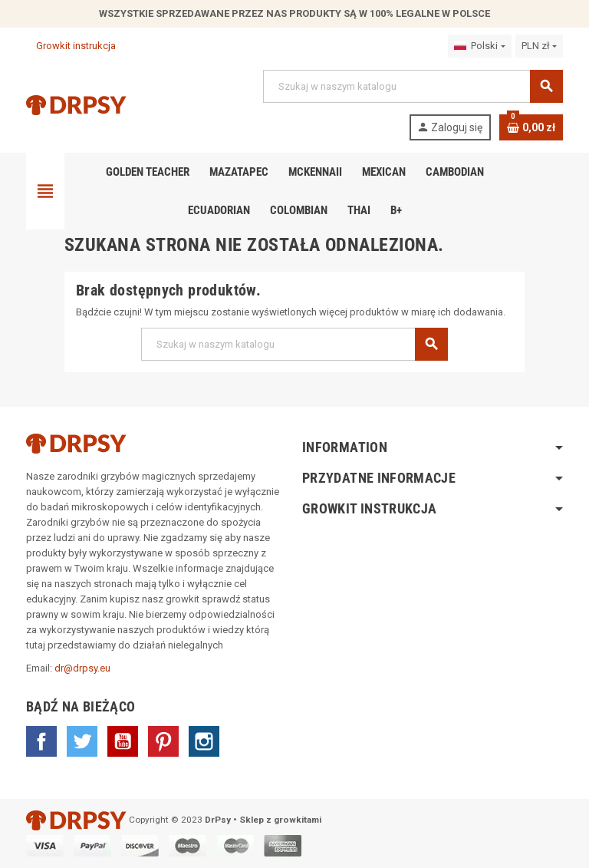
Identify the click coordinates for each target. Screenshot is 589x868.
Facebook (41, 741)
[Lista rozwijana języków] (479, 46)
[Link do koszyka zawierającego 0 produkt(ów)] (531, 127)
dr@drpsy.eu (82, 668)
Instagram (204, 741)
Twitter (82, 741)
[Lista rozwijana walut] (539, 46)
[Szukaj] (413, 86)
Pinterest (163, 741)
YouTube (123, 741)
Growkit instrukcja (71, 46)
